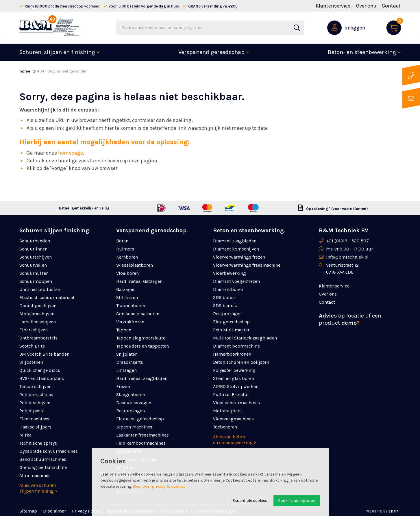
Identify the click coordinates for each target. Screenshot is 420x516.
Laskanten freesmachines (143, 435)
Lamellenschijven (38, 322)
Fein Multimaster (231, 330)
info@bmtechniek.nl (347, 257)
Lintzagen (126, 370)
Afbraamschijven (37, 314)
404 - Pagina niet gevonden (62, 71)
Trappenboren (131, 306)
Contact (391, 6)
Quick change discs (40, 370)
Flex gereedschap (231, 322)
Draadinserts (130, 362)
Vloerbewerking (230, 273)
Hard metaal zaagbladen (142, 378)
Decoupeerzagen (134, 403)
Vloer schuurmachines (236, 403)
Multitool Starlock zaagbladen (245, 338)
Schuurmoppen (36, 281)
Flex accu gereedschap (140, 419)
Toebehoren (225, 427)
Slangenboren (131, 395)
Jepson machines (134, 427)
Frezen (123, 386)
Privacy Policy (86, 511)
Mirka (25, 435)
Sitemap (28, 511)
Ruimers (125, 249)
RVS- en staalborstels (42, 378)
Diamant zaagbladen (235, 241)
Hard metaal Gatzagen (139, 281)
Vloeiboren (127, 273)
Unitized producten (40, 289)
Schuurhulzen (34, 273)
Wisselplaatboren (135, 265)
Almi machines (35, 475)
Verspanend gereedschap (211, 52)
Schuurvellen (33, 265)
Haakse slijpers (35, 427)
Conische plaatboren (138, 314)
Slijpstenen (31, 362)
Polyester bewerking (234, 370)
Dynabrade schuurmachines (49, 451)
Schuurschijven (36, 257)
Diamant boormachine (236, 346)
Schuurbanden (35, 241)
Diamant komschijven (236, 249)
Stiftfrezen (127, 297)
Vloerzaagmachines (233, 419)
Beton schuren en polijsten (241, 362)
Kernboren (127, 257)
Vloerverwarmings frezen (239, 257)
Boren (122, 241)
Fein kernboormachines (141, 443)
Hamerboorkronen (232, 354)
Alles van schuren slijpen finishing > (38, 488)
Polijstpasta (32, 411)
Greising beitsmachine (43, 467)
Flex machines (34, 419)
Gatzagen (126, 289)
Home (25, 71)
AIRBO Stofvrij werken (236, 386)
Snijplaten (127, 354)
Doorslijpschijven (38, 306)
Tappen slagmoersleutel (141, 338)
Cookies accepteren (297, 501)
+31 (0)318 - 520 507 (347, 241)
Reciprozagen (131, 411)
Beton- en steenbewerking (362, 52)
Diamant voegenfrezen (236, 281)
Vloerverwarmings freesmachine (247, 265)
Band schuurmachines (43, 459)
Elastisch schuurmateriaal (47, 297)
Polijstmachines (36, 395)
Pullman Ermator (231, 395)
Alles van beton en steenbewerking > (235, 440)
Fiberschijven (34, 330)
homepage (71, 153)
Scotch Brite (32, 346)
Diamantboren (228, 289)
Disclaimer (54, 511)
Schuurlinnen (33, 249)
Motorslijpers (227, 411)
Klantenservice (333, 6)
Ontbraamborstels (38, 338)
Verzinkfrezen (130, 322)
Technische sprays (38, 443)
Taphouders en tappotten (143, 346)
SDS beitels (225, 306)
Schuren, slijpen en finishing (57, 52)
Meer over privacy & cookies (159, 486)
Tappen (124, 330)
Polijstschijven (35, 403)
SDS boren (224, 297)
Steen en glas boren (234, 378)
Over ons (366, 6)
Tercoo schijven (35, 386)
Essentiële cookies (250, 501)
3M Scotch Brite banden (44, 354)
